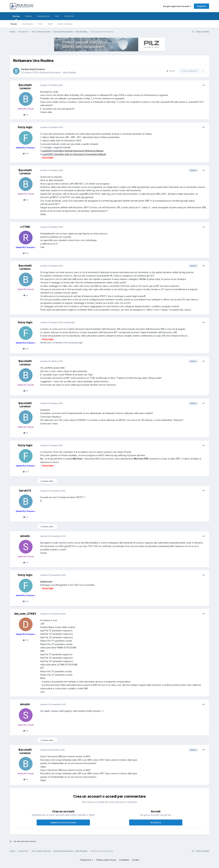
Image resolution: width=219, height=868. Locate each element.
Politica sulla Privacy (106, 860)
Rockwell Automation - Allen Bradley (58, 72)
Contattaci (124, 860)
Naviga (16, 17)
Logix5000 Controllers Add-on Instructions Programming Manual (74, 154)
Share (171, 71)
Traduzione (86, 860)
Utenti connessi (65, 24)
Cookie (136, 860)
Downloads (28, 24)
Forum (14, 24)
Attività (28, 16)
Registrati (202, 6)
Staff (50, 24)
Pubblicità (69, 16)
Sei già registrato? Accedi (177, 6)
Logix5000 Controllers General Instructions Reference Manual (72, 151)
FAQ (40, 24)
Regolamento (43, 16)
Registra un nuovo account (63, 822)
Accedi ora (156, 822)
